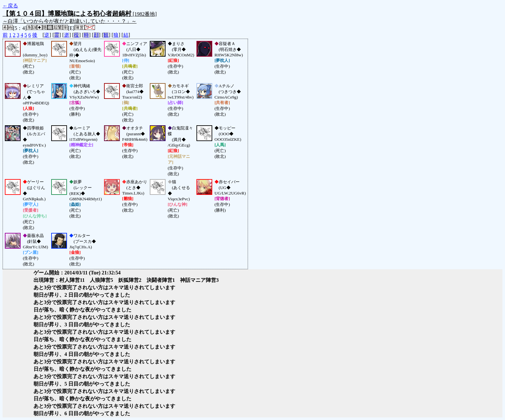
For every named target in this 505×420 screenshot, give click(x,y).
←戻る (10, 6)
